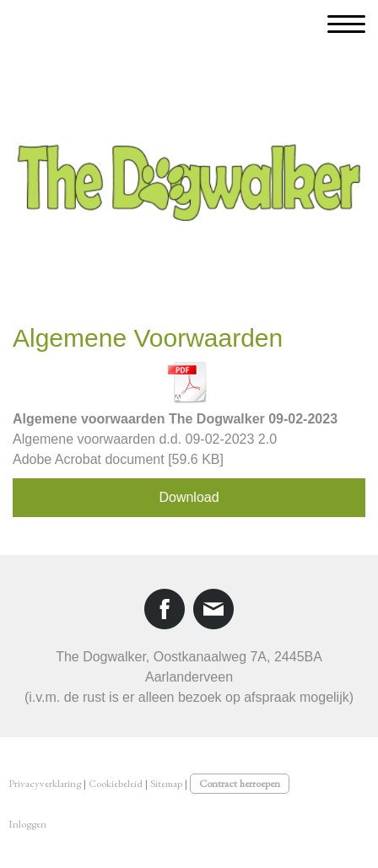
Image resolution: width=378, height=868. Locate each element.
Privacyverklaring (45, 783)
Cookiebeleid (116, 783)
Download (189, 497)
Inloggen (27, 824)
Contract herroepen (240, 783)
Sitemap (166, 783)
